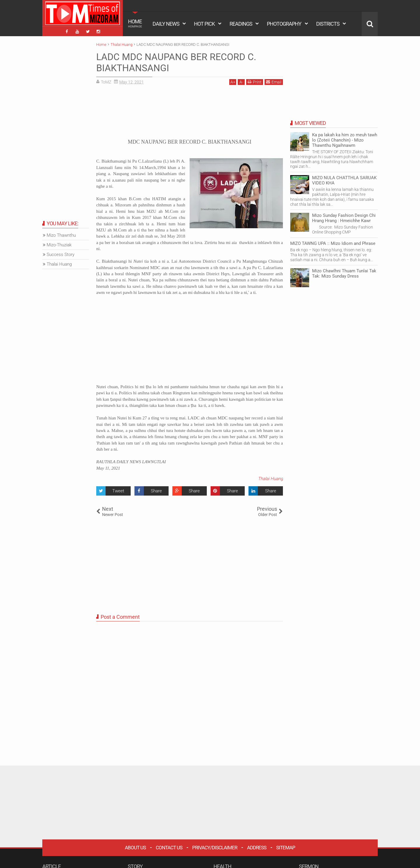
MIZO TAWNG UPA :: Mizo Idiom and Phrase (333, 243)
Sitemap (286, 848)
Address (257, 848)
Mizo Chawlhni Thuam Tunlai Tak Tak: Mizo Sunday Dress (344, 273)
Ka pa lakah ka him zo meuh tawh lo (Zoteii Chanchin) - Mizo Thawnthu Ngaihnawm (345, 140)
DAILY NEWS (166, 24)
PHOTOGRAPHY (284, 24)
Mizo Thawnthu (61, 235)
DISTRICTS (328, 24)
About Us (135, 848)
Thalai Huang (270, 479)
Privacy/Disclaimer (215, 848)
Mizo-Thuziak (59, 245)
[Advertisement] (190, 114)
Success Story (61, 255)
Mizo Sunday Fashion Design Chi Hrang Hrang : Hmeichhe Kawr (344, 218)
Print (255, 82)
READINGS (241, 24)
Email (274, 82)
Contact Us (169, 848)
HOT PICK (204, 24)
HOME (135, 23)
